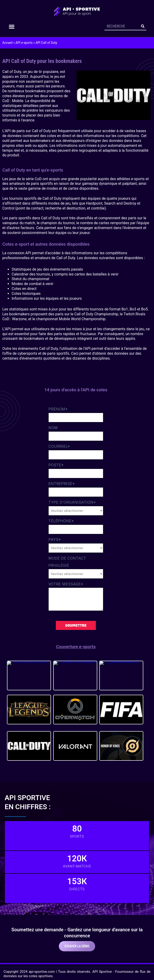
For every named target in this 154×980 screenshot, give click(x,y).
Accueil (7, 43)
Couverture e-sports (76, 647)
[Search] (143, 26)
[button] (12, 26)
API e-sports (24, 43)
